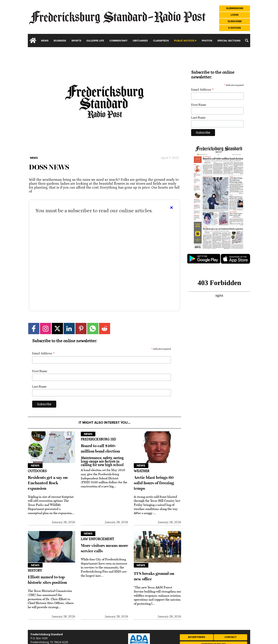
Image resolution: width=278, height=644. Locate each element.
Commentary (118, 41)
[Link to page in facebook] (34, 328)
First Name (40, 371)
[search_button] (247, 40)
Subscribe (235, 21)
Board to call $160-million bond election (100, 448)
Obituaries (140, 41)
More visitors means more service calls (104, 548)
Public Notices (184, 41)
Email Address (43, 354)
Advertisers (196, 637)
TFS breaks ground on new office (154, 576)
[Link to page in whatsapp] (93, 328)
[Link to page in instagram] (46, 328)
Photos (207, 41)
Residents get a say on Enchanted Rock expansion (48, 483)
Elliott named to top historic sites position (47, 580)
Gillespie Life (95, 41)
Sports (76, 41)
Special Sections (229, 41)
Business (60, 41)
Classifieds (161, 41)
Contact (231, 637)
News (45, 41)
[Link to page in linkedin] (69, 328)
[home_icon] (33, 40)
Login (235, 15)
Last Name (39, 387)
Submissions (235, 8)
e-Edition (235, 28)
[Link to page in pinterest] (81, 328)
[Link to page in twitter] (57, 328)
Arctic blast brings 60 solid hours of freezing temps (154, 483)
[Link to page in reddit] (105, 328)
